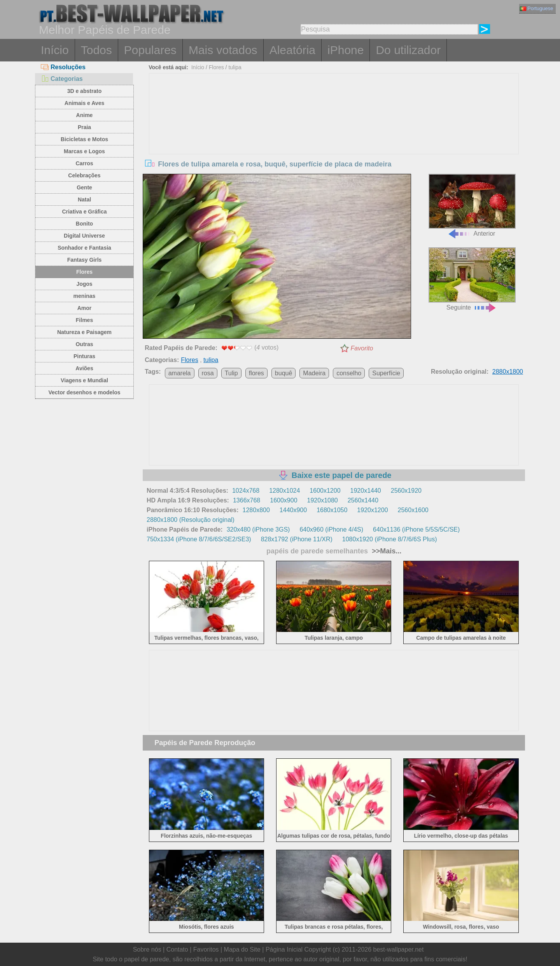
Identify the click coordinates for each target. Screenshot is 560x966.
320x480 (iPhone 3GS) (258, 529)
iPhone (346, 50)
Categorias (62, 79)
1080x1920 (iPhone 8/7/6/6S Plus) (390, 539)
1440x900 (293, 510)
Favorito (362, 348)
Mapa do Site (242, 949)
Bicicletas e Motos (84, 139)
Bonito (84, 224)
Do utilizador (408, 50)
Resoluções (63, 67)
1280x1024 (284, 491)
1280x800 (256, 510)
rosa (208, 373)
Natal (84, 199)
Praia (84, 127)
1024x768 (246, 491)
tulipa (235, 67)
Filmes (84, 320)
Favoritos (206, 949)
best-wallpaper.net (399, 949)
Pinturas (84, 356)
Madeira (314, 373)
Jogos (84, 284)
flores (256, 373)
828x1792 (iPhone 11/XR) (297, 539)
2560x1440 (363, 500)
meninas (85, 296)
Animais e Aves (84, 103)
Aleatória (292, 50)
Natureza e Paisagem (84, 332)
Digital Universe (84, 236)
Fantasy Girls (85, 260)
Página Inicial (284, 949)
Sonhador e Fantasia (84, 248)
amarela (180, 373)
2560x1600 (413, 510)
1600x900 (283, 500)
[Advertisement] (334, 132)
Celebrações (84, 175)
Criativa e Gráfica (84, 212)
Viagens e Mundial (84, 380)
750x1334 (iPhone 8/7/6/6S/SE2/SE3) (199, 539)
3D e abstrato (85, 91)
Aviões (84, 368)
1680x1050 (332, 510)
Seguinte (472, 279)
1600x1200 (325, 491)
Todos (96, 50)
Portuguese (537, 8)
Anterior (472, 206)
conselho (349, 373)
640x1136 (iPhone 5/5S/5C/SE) (416, 529)
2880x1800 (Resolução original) (191, 520)
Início (55, 50)
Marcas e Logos (84, 151)
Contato (177, 949)
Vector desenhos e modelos (84, 392)
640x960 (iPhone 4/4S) (331, 529)
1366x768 (247, 500)
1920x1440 (366, 491)
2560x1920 (406, 491)
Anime (85, 115)
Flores (84, 272)
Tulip (231, 373)
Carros (84, 163)
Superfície (386, 373)
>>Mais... (386, 551)
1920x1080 (323, 500)
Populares (150, 50)
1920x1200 (372, 510)
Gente (84, 187)
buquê (284, 373)
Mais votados (223, 50)
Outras (84, 344)
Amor (85, 308)
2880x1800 (508, 372)
